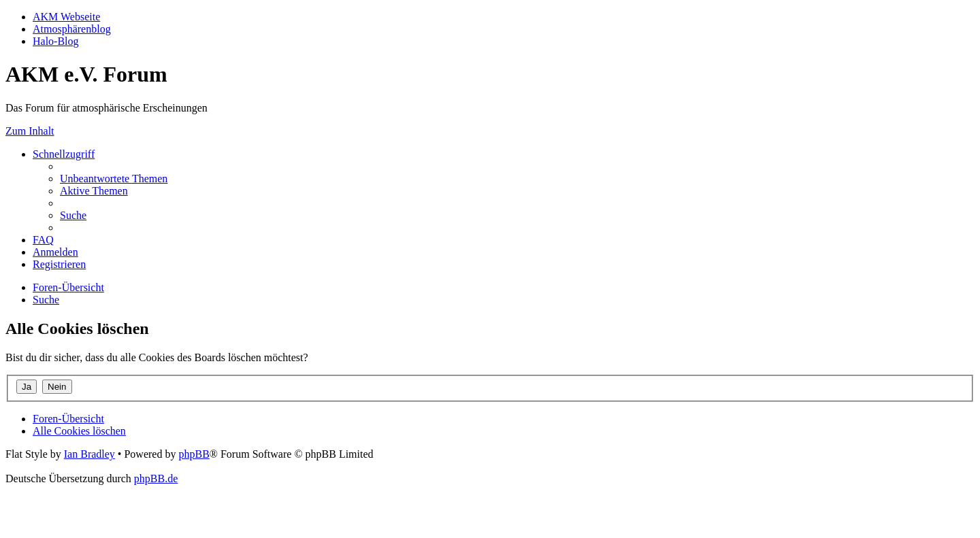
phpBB (194, 454)
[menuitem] (114, 179)
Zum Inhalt (30, 131)
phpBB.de (156, 478)
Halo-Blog (56, 41)
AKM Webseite (66, 17)
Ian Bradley (89, 454)
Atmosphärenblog (72, 29)
